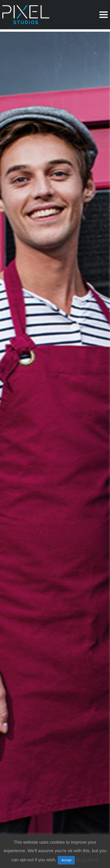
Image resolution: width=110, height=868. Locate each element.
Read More (87, 860)
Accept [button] (66, 860)
